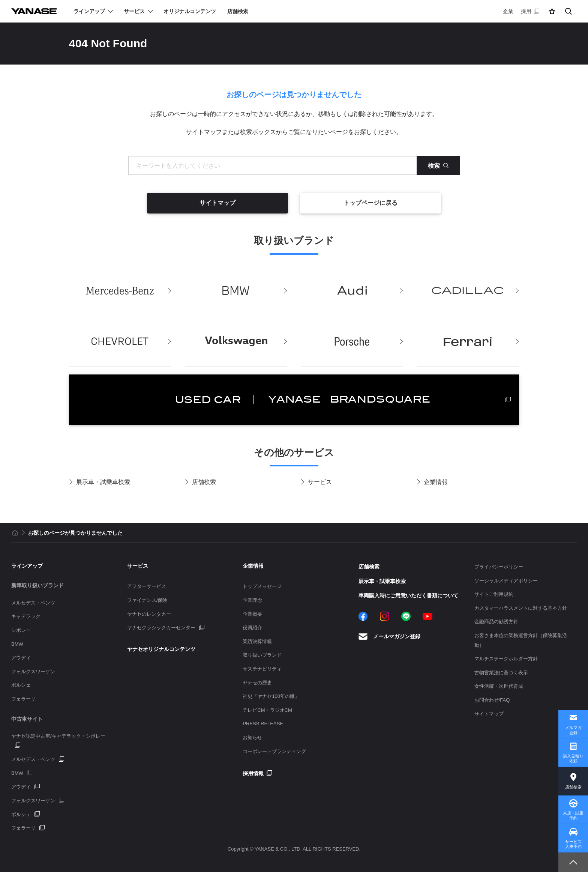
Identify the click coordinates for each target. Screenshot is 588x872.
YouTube (427, 616)
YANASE (34, 11)
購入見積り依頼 (573, 758)
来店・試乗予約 (573, 816)
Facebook (363, 616)
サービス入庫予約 (573, 844)
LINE (406, 616)
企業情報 (436, 482)
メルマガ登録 (573, 730)
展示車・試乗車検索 (103, 482)
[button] (552, 11)
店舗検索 (204, 482)
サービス (320, 482)
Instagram (385, 616)
